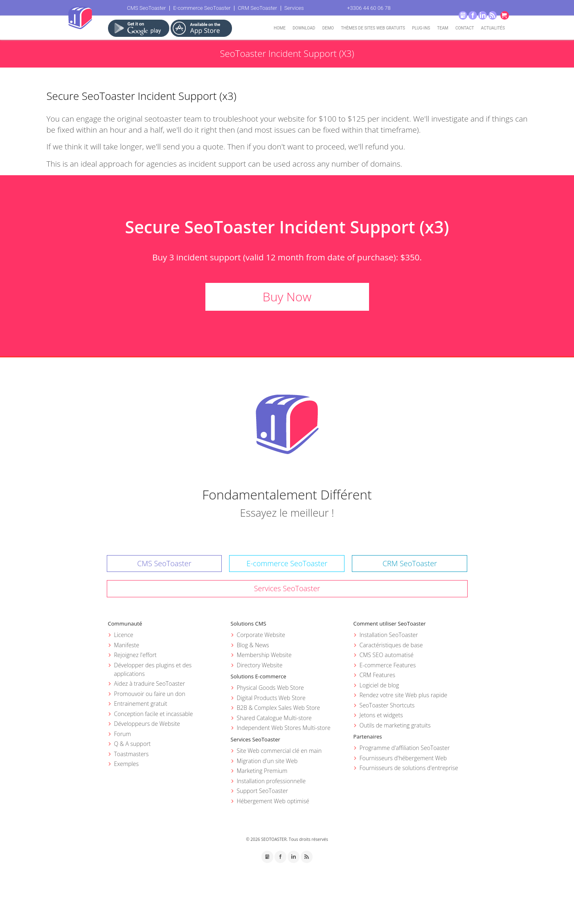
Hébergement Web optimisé (273, 801)
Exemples (126, 764)
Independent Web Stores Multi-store (284, 728)
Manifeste (127, 645)
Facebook (473, 15)
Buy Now (287, 297)
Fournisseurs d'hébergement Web (403, 758)
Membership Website (264, 655)
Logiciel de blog (379, 685)
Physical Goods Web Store (270, 688)
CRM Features (377, 675)
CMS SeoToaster (146, 8)
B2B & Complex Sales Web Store (279, 708)
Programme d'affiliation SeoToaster (405, 748)
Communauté (125, 624)
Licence (124, 635)
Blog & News (253, 645)
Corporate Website (261, 635)
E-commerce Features (388, 665)
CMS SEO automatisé (387, 655)
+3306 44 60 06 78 (369, 8)
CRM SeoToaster (257, 8)
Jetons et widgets (381, 715)
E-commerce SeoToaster (202, 8)
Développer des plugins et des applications (153, 669)
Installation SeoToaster (389, 635)
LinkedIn (483, 15)
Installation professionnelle (271, 781)
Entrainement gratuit (141, 704)
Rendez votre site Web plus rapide (404, 695)
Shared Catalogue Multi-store (274, 718)
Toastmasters (132, 754)
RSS (493, 15)
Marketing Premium (262, 771)
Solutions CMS (249, 624)
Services (294, 8)
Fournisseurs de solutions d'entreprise (409, 768)
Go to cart (505, 15)
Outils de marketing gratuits (395, 725)
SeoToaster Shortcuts (387, 705)
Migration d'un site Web (267, 761)
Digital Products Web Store (271, 698)
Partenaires (368, 736)
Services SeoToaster (287, 588)
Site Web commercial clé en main (279, 751)
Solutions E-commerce (259, 676)
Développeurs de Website (147, 724)
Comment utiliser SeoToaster (390, 624)
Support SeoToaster (262, 791)
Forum (123, 734)
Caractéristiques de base (391, 645)
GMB (463, 15)
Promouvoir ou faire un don (150, 694)
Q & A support (133, 744)
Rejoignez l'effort (135, 655)
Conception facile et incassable (154, 714)
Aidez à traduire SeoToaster (150, 683)
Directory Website (260, 665)
